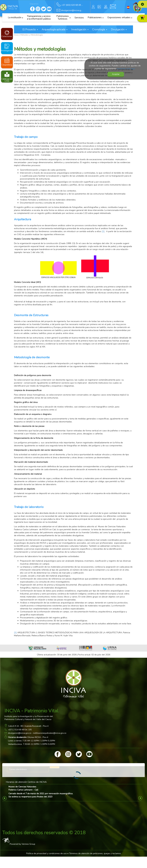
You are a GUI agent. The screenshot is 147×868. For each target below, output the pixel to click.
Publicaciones (96, 17)
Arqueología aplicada (55, 29)
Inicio (16, 35)
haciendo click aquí (126, 69)
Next (141, 798)
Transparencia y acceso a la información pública (39, 17)
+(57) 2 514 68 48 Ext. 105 (20, 730)
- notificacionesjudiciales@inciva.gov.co (49, 733)
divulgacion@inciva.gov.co (20, 733)
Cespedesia (7, 65)
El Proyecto (30, 29)
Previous (5, 798)
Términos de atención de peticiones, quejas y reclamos (95, 853)
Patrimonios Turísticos (64, 17)
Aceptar (116, 74)
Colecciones (7, 36)
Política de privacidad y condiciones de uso (47, 853)
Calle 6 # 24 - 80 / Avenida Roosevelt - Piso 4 (28, 726)
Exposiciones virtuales (120, 17)
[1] (103, 231)
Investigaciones (7, 51)
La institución (16, 17)
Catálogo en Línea (7, 80)
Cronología (100, 29)
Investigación (80, 29)
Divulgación (119, 29)
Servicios (79, 18)
